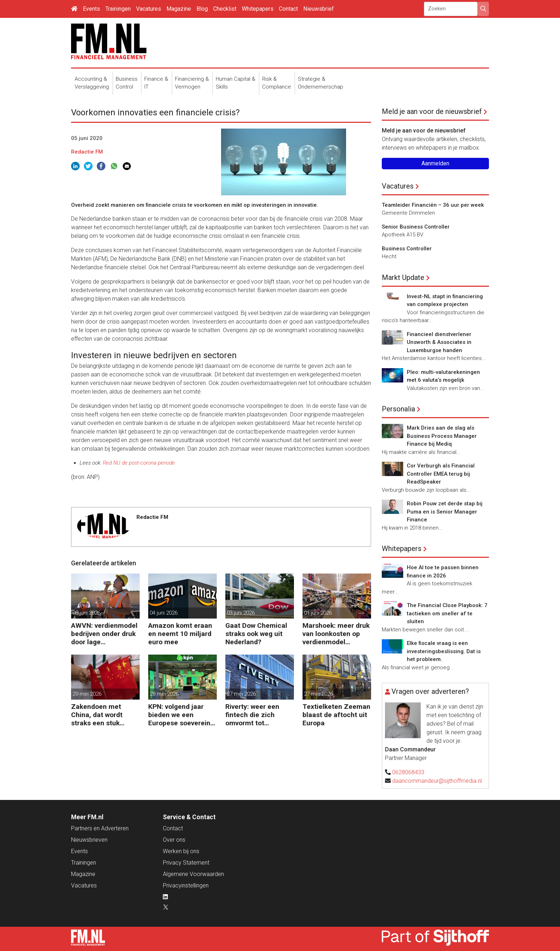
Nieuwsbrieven (89, 840)
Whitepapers (258, 9)
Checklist (225, 9)
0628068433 (408, 772)
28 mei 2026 (164, 694)
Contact (288, 9)
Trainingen (118, 9)
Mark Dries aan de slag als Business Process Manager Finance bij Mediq (442, 436)
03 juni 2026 (241, 613)
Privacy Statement (186, 863)
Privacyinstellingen (186, 885)
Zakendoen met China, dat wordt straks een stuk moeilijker (97, 715)
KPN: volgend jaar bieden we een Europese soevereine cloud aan (181, 715)
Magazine (179, 9)
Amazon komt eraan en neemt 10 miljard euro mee (180, 634)
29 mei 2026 (87, 694)
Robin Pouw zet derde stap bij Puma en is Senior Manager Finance (445, 512)
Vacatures (149, 9)
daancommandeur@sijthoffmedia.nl (437, 781)
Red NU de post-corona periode (139, 463)
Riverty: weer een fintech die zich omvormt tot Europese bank (252, 715)
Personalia (398, 409)
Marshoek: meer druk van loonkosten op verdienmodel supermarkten (336, 634)
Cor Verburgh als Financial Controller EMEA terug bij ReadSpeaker (441, 474)
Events (91, 9)
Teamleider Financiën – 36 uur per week (433, 205)
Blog (202, 9)
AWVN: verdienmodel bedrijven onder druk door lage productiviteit (104, 634)
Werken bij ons (181, 851)
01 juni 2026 (318, 613)
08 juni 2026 (86, 613)
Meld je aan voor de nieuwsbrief (432, 111)
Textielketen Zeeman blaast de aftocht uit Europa (336, 715)
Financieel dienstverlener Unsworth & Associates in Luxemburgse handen (439, 342)
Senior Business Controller (416, 227)
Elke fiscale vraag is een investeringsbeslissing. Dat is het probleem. (444, 651)
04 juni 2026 (164, 613)
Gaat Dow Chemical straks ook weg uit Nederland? (256, 634)
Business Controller (407, 249)
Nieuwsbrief (319, 9)
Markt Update (403, 277)
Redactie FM (87, 152)
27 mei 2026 (241, 694)
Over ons (174, 840)
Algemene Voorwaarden (193, 874)
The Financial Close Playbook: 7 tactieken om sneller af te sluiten (447, 613)
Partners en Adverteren (100, 828)
